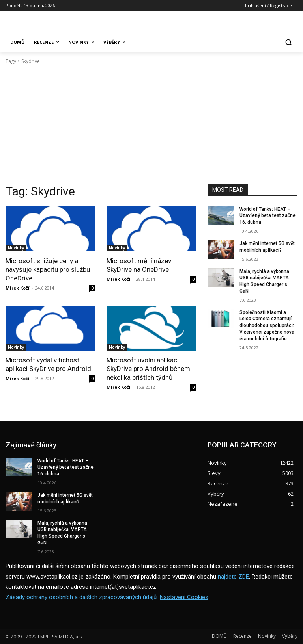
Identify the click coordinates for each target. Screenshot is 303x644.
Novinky (16, 248)
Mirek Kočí (18, 288)
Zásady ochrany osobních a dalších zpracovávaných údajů (81, 597)
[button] (288, 42)
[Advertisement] (151, 124)
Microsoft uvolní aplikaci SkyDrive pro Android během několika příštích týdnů (148, 369)
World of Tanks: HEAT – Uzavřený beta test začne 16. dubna (267, 216)
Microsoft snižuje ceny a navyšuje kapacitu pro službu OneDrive (48, 269)
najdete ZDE (233, 576)
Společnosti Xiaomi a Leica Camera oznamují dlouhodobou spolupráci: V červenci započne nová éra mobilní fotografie (267, 326)
